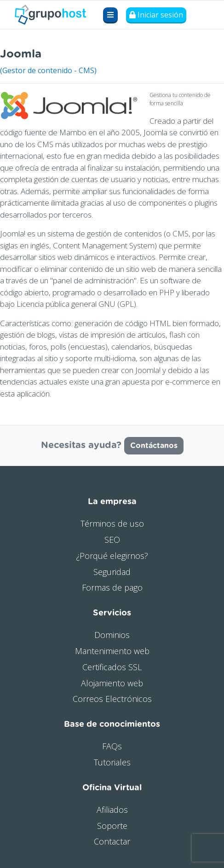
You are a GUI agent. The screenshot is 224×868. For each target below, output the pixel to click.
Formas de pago (112, 587)
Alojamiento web (112, 683)
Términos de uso (112, 523)
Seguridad (112, 572)
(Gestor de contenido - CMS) (48, 70)
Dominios (112, 635)
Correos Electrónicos (112, 699)
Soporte (112, 826)
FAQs (112, 746)
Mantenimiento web (112, 651)
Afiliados (112, 810)
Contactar (112, 841)
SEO (112, 540)
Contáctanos (154, 446)
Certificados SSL (112, 667)
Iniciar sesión (156, 15)
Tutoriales (112, 762)
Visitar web (205, 52)
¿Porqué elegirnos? (112, 556)
